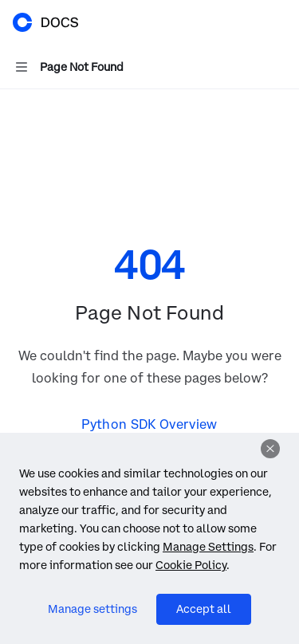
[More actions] (278, 22)
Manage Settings (208, 547)
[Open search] (248, 22)
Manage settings (92, 609)
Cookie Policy (191, 565)
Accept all (204, 609)
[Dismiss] (270, 449)
